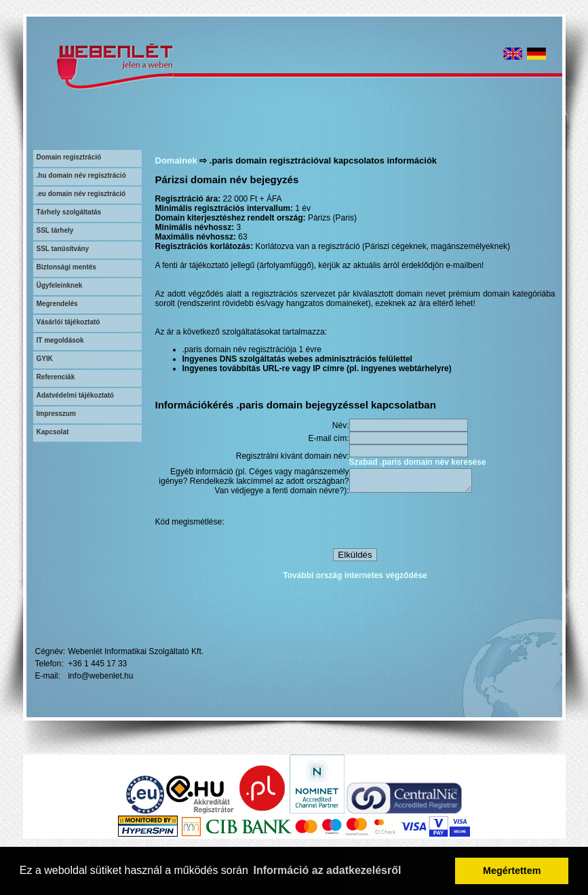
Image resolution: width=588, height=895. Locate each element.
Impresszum (56, 414)
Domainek (176, 160)
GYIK (45, 359)
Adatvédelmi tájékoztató (75, 395)
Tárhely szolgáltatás (69, 212)
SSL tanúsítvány (63, 249)
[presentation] (452, 524)
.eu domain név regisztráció (81, 194)
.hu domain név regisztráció (81, 175)
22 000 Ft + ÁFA (253, 199)
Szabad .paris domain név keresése (418, 462)
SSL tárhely (55, 230)
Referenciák (56, 377)
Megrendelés (57, 304)
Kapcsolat (53, 432)
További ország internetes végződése (355, 577)
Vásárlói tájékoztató (68, 322)
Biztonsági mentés (66, 267)
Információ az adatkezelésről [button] (328, 870)
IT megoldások (60, 340)
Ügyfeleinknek (60, 285)
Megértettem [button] (512, 871)
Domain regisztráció (69, 157)
